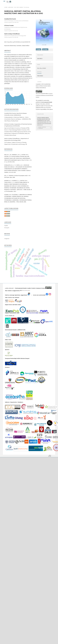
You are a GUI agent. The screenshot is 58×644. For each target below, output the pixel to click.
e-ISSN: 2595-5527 (9, 288)
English (6, 226)
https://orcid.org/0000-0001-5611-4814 (11, 31)
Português (7, 228)
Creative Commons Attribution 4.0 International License (44, 95)
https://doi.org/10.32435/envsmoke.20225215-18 (19, 42)
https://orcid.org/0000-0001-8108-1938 (11, 37)
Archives (11, 7)
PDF (39, 50)
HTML (46, 50)
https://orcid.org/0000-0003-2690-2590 (11, 22)
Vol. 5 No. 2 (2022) (18, 7)
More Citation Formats (42, 128)
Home (6, 7)
